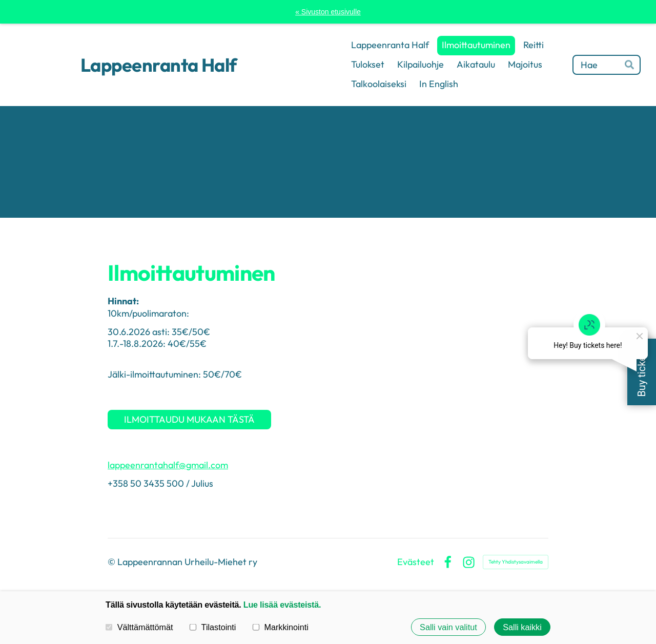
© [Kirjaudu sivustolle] (112, 562)
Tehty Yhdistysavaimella (516, 562)
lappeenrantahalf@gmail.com (168, 465)
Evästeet (416, 562)
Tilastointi (213, 627)
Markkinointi (281, 627)
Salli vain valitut (448, 627)
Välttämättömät (139, 627)
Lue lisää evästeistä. (282, 605)
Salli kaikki (522, 627)
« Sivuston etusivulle (328, 12)
